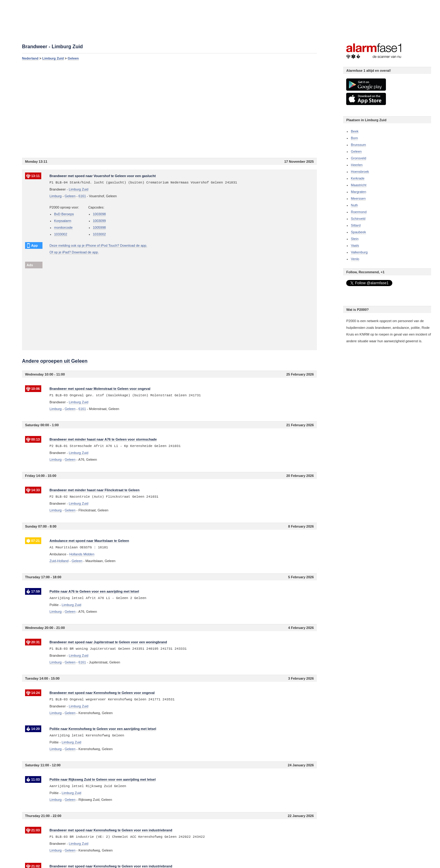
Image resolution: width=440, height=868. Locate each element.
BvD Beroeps (64, 214)
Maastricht (359, 185)
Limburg (56, 196)
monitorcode (63, 227)
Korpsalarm (63, 221)
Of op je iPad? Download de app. (74, 252)
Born (354, 138)
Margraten (358, 192)
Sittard (356, 225)
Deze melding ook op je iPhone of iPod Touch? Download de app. (98, 245)
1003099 (99, 221)
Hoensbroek (360, 172)
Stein (355, 239)
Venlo (355, 259)
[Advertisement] (169, 109)
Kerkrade (358, 178)
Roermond (359, 212)
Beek (355, 131)
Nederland (30, 58)
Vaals (355, 245)
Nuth (354, 205)
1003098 (99, 214)
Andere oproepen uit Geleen (55, 361)
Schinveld (358, 219)
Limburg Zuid (53, 58)
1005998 (99, 227)
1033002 (61, 234)
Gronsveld (358, 158)
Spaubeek (358, 232)
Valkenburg (359, 252)
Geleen (73, 58)
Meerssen (358, 198)
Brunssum (358, 145)
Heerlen (357, 165)
